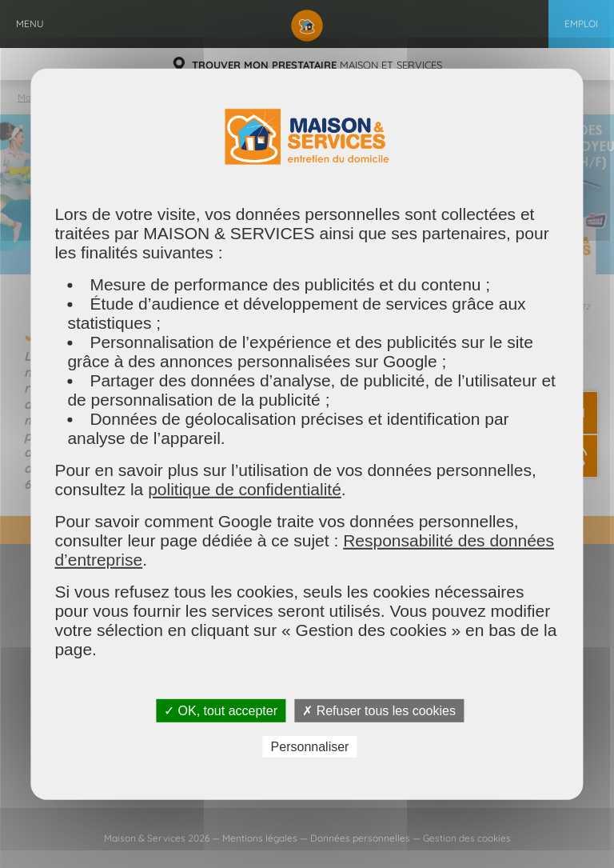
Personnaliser (310, 747)
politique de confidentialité (245, 488)
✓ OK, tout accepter (221, 710)
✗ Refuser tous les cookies (379, 710)
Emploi (581, 24)
